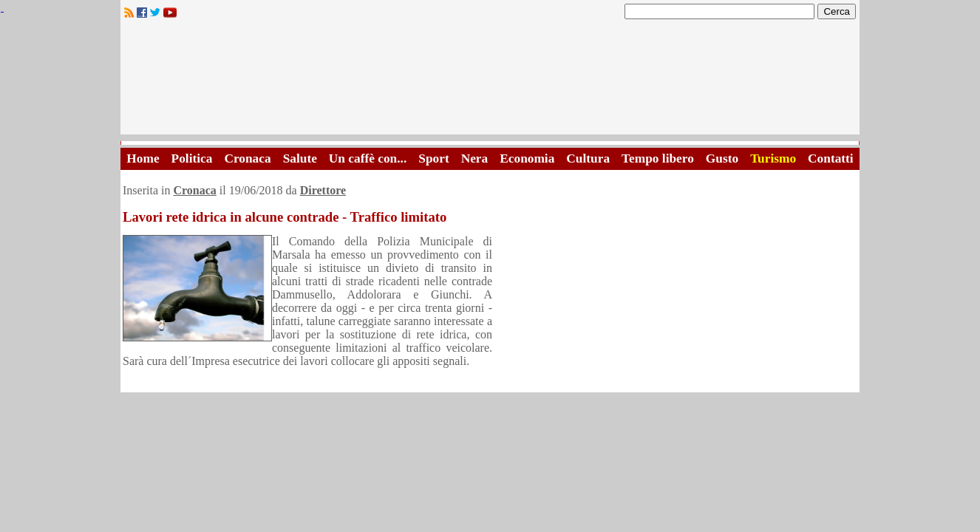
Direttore (323, 190)
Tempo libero (658, 158)
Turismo (773, 158)
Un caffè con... (368, 158)
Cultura (588, 158)
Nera (475, 158)
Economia (527, 158)
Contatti (831, 158)
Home (143, 158)
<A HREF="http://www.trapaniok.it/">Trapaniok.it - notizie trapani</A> (490, 81)
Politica (192, 158)
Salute (300, 158)
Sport (433, 158)
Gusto (722, 158)
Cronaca (247, 158)
